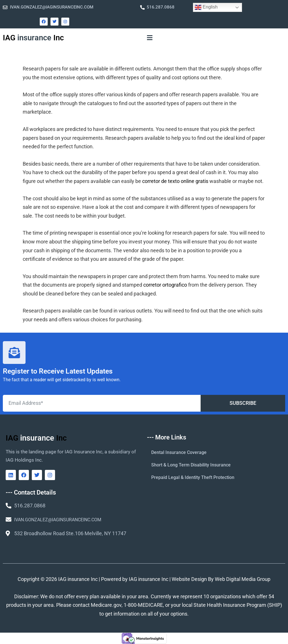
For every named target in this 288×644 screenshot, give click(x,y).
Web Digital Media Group (243, 579)
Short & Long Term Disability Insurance (191, 465)
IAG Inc (33, 38)
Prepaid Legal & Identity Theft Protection (193, 477)
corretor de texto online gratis (175, 181)
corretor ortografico (165, 285)
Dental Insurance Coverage (179, 452)
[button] (150, 38)
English (206, 7)
